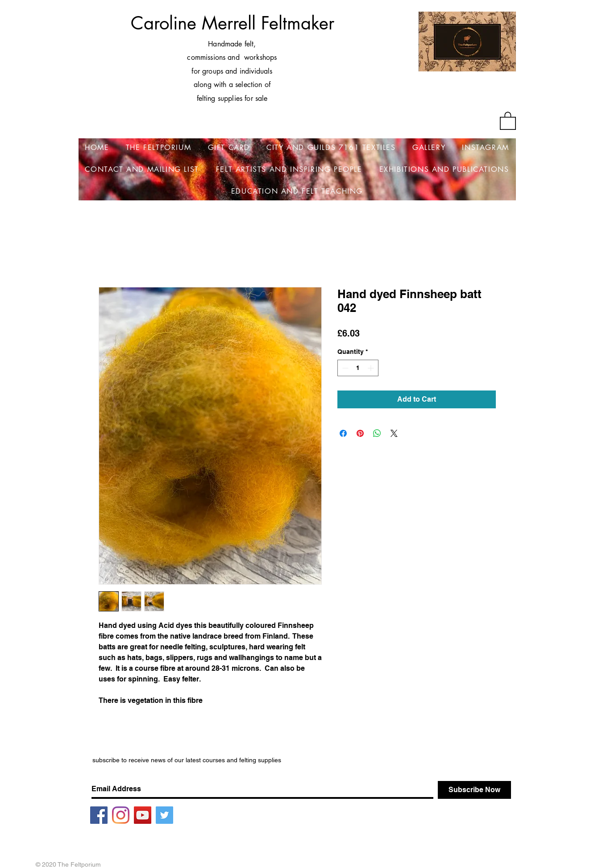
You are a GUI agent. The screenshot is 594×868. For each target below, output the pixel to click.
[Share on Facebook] (343, 433)
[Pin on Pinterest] (360, 433)
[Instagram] (121, 815)
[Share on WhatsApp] (377, 433)
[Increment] (372, 368)
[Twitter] (164, 815)
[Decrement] (344, 368)
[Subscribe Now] (474, 790)
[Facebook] (99, 815)
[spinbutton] (358, 368)
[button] (508, 120)
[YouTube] (143, 815)
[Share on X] (394, 433)
